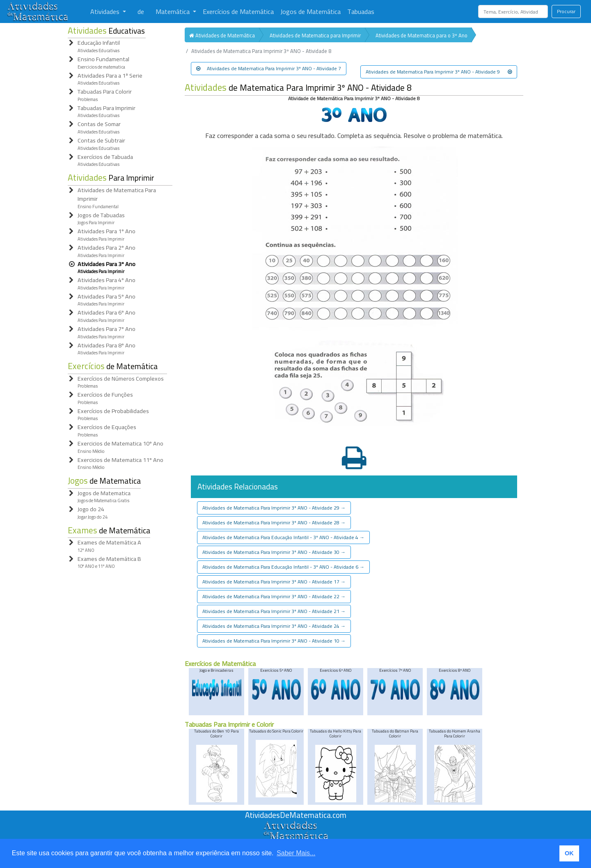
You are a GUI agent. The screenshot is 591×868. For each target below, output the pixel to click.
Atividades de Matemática (222, 35)
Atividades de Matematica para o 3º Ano (421, 35)
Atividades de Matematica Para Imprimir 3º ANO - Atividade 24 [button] (274, 626)
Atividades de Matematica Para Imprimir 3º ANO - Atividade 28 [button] (274, 522)
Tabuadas (361, 11)
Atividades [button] (106, 11)
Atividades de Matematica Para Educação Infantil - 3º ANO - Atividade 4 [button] (283, 537)
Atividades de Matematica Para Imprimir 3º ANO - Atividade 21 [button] (274, 611)
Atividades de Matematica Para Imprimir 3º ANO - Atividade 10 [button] (274, 641)
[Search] (513, 11)
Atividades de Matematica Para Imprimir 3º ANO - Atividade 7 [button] (269, 68)
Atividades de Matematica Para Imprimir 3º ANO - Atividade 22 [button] (274, 596)
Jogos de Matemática (310, 11)
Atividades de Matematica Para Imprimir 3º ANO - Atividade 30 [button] (274, 552)
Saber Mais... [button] (296, 853)
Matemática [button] (173, 11)
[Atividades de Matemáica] (295, 825)
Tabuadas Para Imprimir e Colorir (229, 724)
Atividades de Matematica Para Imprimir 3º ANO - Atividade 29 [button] (274, 508)
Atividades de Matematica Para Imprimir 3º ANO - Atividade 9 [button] (439, 72)
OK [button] (569, 853)
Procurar (566, 11)
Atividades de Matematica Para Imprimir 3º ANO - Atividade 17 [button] (274, 582)
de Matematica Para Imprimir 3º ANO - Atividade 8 (298, 88)
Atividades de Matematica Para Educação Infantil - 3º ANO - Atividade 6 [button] (283, 567)
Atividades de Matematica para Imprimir (315, 35)
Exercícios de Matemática (238, 11)
